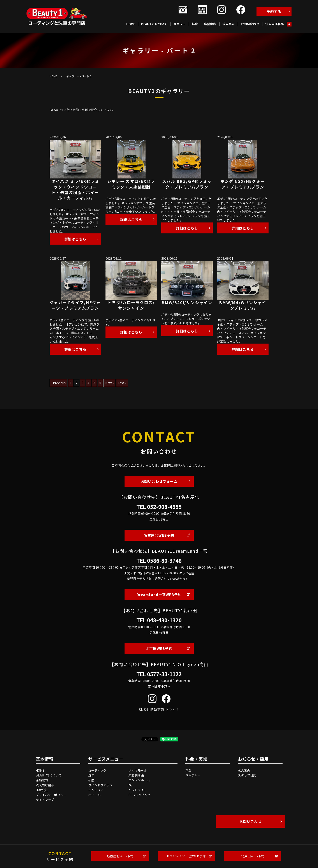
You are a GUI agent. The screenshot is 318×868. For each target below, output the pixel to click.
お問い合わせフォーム (159, 481)
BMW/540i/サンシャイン (187, 302)
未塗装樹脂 (136, 775)
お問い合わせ (250, 24)
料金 (195, 24)
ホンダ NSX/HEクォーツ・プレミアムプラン (243, 184)
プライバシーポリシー (51, 795)
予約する (274, 11)
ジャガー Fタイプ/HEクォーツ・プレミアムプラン (75, 305)
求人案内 (228, 24)
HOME (131, 24)
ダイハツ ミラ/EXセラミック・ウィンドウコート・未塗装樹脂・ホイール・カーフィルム (75, 189)
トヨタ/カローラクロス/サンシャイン (131, 305)
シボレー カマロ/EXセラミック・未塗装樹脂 (131, 184)
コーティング (97, 770)
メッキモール (138, 770)
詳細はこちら (75, 239)
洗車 (91, 775)
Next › (109, 383)
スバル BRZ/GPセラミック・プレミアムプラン (187, 184)
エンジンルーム (139, 780)
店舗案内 (210, 24)
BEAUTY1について (154, 24)
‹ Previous (59, 383)
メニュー (179, 24)
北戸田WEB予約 (159, 648)
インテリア (96, 790)
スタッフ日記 (247, 775)
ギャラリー (193, 775)
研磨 (91, 780)
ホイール (94, 795)
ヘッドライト (138, 790)
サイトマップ (45, 800)
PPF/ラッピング (139, 795)
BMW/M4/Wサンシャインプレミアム (243, 305)
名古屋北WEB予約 (159, 535)
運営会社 (42, 790)
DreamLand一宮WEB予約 (159, 595)
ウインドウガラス (100, 785)
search (289, 24)
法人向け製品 (274, 24)
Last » (122, 383)
